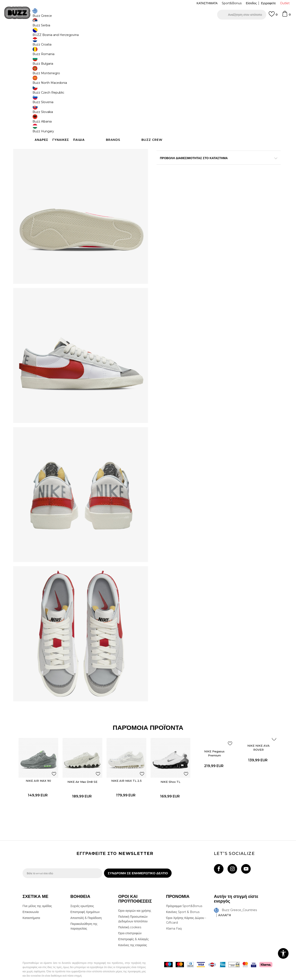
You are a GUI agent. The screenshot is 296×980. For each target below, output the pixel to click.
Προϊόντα (55, 34)
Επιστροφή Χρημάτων (85, 904)
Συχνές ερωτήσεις (82, 898)
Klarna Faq (174, 921)
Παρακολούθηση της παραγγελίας (84, 918)
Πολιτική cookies (130, 919)
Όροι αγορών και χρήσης (135, 903)
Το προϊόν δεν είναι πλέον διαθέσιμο (189, 108)
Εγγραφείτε (268, 3)
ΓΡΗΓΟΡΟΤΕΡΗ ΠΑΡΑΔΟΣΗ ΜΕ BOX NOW (135, 27)
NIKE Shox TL (169, 768)
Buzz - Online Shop (35, 34)
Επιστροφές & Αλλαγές (133, 931)
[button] (242, 15)
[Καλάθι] (286, 16)
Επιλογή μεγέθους (169, 67)
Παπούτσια (69, 34)
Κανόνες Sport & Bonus (183, 904)
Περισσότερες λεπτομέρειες (183, 150)
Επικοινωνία (31, 904)
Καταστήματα (31, 910)
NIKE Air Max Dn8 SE (87, 768)
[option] (148, 27)
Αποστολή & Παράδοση (86, 910)
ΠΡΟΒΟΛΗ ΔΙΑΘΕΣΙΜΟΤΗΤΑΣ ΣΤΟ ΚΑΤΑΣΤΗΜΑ (212, 173)
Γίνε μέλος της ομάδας (37, 898)
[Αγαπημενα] (273, 16)
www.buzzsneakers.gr (54, 978)
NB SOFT (94, 978)
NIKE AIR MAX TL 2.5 (128, 769)
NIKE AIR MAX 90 (46, 767)
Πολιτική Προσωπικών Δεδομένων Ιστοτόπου (133, 911)
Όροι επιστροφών (130, 925)
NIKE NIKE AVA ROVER (250, 742)
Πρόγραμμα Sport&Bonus (184, 898)
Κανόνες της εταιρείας (133, 937)
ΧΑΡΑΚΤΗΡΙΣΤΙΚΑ (212, 159)
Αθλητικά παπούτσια (90, 34)
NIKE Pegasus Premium (209, 743)
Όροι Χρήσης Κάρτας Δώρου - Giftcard (186, 912)
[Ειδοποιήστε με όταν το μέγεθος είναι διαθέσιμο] (163, 74)
